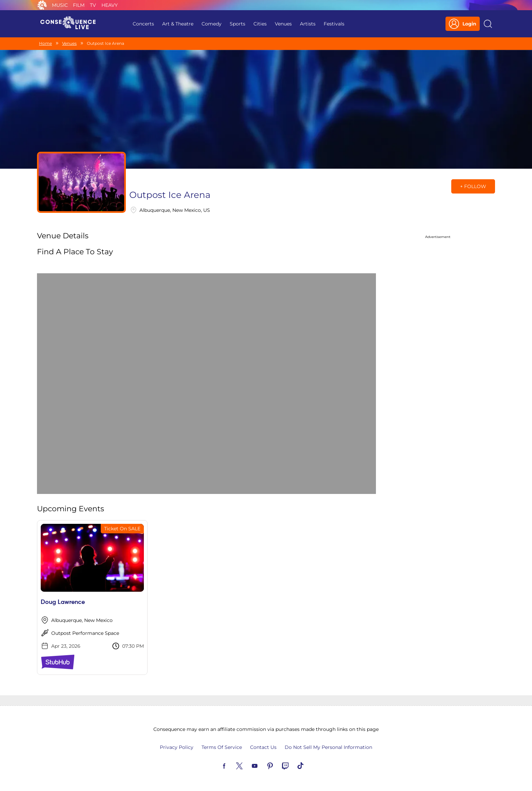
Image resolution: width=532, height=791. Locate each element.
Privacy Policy (177, 747)
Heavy (110, 5)
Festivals (334, 24)
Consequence (42, 5)
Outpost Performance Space (85, 633)
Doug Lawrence (63, 602)
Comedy (212, 24)
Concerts (143, 24)
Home (45, 43)
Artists (308, 24)
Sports (237, 24)
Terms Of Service (222, 747)
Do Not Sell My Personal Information (328, 747)
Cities (260, 24)
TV (93, 5)
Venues (283, 24)
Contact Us (263, 747)
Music (60, 5)
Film (79, 5)
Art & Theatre (178, 24)
